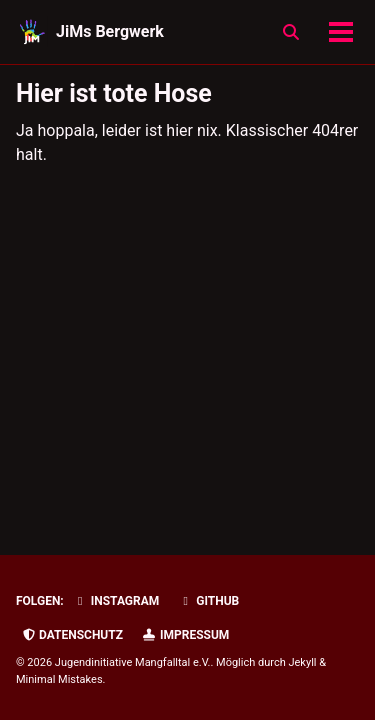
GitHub (208, 601)
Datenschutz (72, 635)
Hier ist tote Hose (114, 93)
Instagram (116, 601)
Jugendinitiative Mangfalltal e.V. (133, 662)
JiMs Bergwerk (110, 31)
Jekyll (302, 662)
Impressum (185, 635)
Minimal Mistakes (59, 679)
